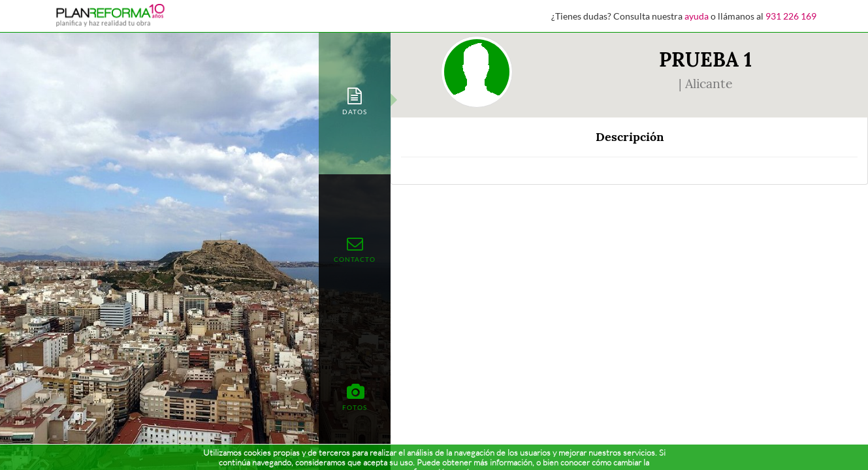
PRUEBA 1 (705, 59)
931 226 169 (791, 16)
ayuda (697, 16)
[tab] (355, 100)
